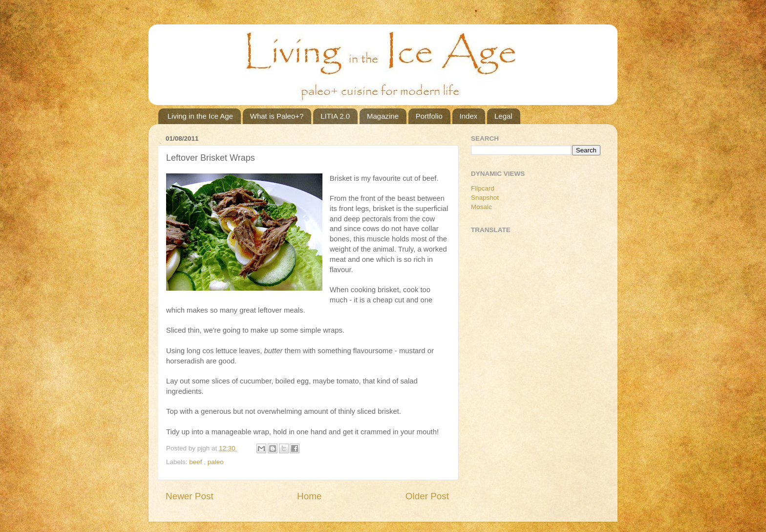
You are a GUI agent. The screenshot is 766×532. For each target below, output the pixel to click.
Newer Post (190, 496)
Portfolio (429, 116)
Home (309, 496)
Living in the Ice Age (200, 116)
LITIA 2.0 (335, 116)
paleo (216, 462)
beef (196, 462)
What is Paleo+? (277, 116)
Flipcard (483, 188)
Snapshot (485, 198)
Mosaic (481, 207)
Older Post (427, 496)
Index (469, 116)
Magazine (383, 116)
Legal (503, 116)
